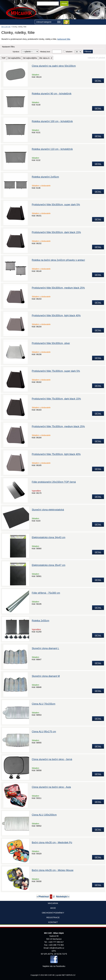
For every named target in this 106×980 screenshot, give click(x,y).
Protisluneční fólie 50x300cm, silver (51, 343)
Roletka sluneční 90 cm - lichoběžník (52, 94)
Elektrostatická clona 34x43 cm (49, 537)
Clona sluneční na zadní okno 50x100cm (54, 66)
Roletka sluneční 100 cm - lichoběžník (52, 121)
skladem (69, 52)
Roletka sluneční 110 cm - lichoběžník (52, 149)
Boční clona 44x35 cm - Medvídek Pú (52, 843)
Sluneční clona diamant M (46, 676)
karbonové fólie (64, 39)
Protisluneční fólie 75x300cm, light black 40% (56, 454)
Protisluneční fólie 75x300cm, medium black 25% (58, 426)
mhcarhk (53, 903)
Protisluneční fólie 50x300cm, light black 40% (56, 316)
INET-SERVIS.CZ (69, 975)
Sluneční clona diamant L (45, 648)
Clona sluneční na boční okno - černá (52, 759)
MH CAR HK (6, 27)
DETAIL (98, 81)
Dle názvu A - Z (46, 58)
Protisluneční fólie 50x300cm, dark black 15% (56, 232)
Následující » (63, 897)
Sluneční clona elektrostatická (48, 510)
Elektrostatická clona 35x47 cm (49, 565)
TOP (4, 58)
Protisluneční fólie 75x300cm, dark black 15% (56, 399)
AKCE (53, 908)
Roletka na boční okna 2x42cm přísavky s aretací (58, 260)
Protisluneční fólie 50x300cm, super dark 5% (56, 205)
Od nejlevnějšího (30, 58)
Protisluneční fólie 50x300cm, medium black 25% (58, 288)
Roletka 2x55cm (40, 621)
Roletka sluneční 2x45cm (45, 177)
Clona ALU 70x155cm (44, 704)
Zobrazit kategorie (48, 22)
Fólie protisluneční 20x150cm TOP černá (54, 482)
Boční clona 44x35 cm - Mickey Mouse (53, 870)
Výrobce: (16, 52)
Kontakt (53, 922)
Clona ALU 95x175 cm (44, 732)
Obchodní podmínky (53, 913)
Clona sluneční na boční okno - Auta (51, 787)
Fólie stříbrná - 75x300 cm (46, 593)
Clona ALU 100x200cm (44, 815)
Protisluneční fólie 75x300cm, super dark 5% (56, 371)
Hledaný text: (45, 52)
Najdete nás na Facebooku (54, 966)
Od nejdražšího (14, 58)
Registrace (53, 917)
